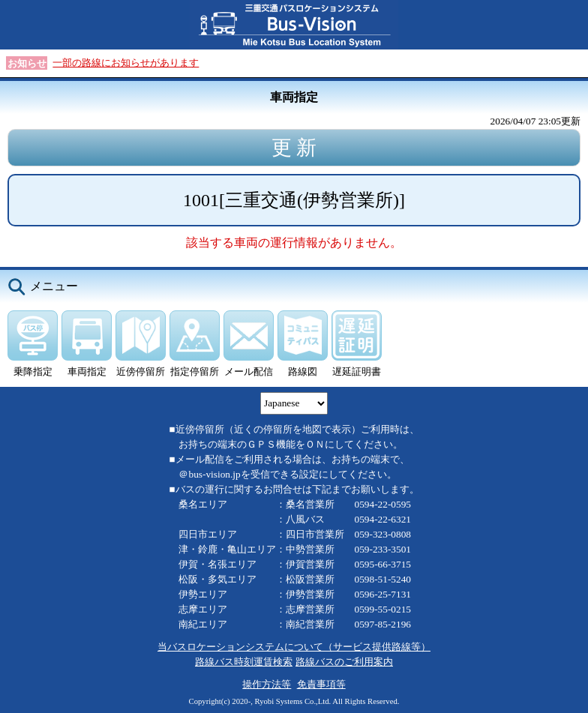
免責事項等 (321, 684)
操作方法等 (267, 684)
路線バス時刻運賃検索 (244, 662)
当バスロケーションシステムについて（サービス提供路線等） (294, 647)
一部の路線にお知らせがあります (126, 63)
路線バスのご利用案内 (344, 662)
